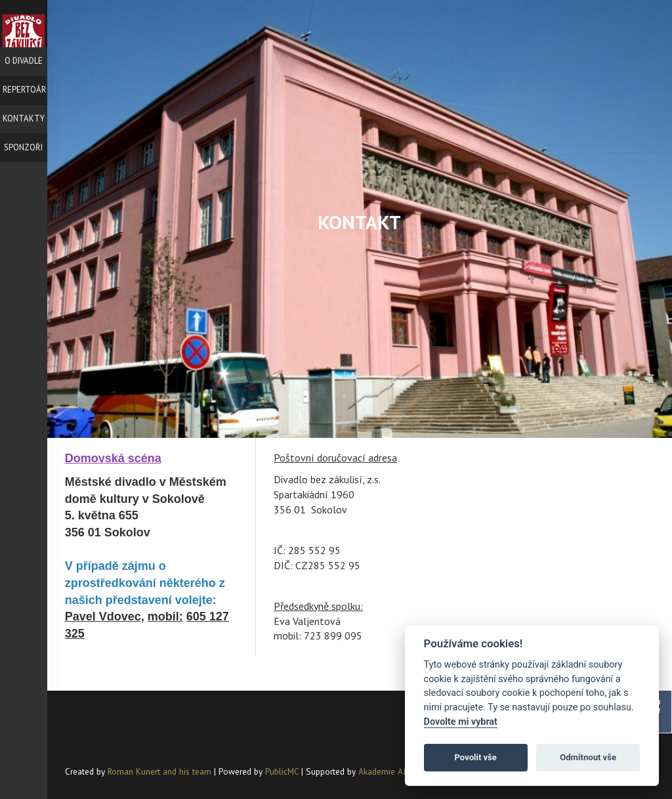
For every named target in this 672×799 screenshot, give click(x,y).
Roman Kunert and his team (161, 771)
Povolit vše (476, 757)
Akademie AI (382, 771)
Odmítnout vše (588, 757)
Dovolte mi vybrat (461, 722)
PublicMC (282, 771)
